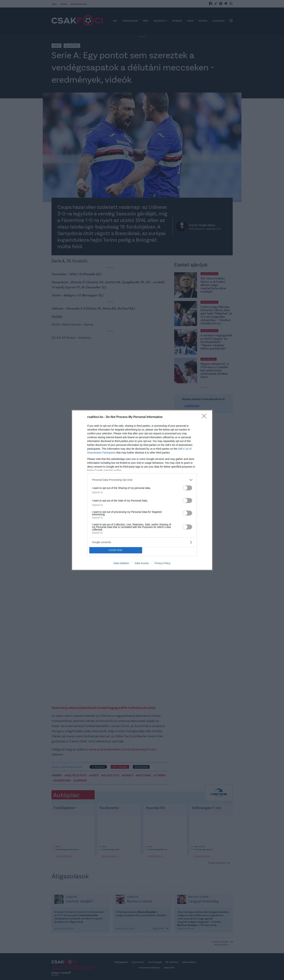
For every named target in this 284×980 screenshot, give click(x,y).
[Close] (205, 417)
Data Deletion (121, 563)
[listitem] (142, 480)
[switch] (187, 488)
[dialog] (142, 490)
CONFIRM (116, 550)
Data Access (142, 563)
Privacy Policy (162, 563)
